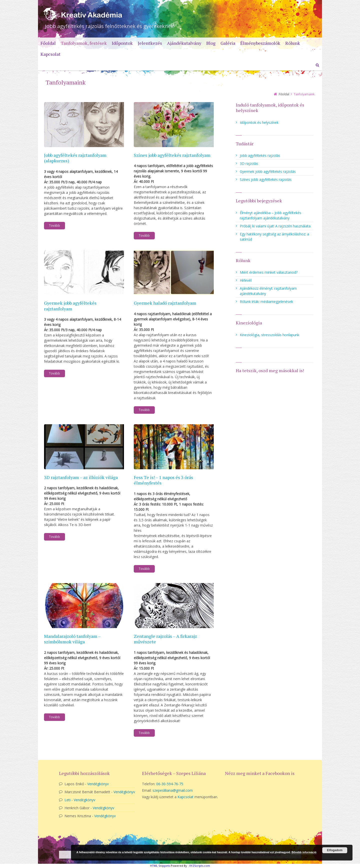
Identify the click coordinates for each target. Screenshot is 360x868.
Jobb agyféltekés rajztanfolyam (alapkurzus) (75, 158)
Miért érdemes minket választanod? (269, 272)
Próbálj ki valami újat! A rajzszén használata (275, 226)
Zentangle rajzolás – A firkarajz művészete (165, 639)
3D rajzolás (249, 163)
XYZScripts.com (200, 866)
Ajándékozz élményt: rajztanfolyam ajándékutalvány (268, 291)
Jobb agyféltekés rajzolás (260, 155)
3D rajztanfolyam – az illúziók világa (81, 477)
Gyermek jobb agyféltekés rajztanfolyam (70, 306)
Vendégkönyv (98, 784)
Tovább (54, 226)
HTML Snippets (160, 866)
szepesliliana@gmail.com (173, 790)
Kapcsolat (185, 797)
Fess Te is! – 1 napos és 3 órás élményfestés (163, 480)
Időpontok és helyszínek (259, 122)
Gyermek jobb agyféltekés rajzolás (268, 171)
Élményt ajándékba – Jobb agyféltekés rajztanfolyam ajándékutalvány (270, 215)
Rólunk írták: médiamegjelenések (266, 302)
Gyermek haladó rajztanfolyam (165, 303)
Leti (67, 800)
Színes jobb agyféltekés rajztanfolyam (172, 155)
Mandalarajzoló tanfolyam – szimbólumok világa (72, 639)
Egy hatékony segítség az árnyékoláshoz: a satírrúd (274, 237)
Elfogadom (335, 850)
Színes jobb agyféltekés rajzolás (266, 179)
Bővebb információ (304, 852)
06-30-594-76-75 (170, 784)
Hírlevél (246, 280)
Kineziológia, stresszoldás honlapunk (269, 335)
